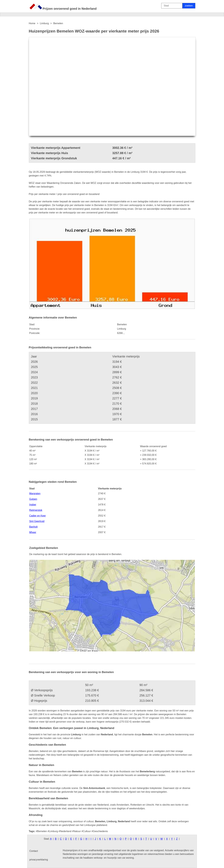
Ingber (33, 505)
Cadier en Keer (38, 516)
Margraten (35, 493)
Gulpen (33, 499)
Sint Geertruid (37, 521)
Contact (34, 851)
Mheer (33, 532)
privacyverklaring (39, 860)
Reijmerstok (36, 510)
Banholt (33, 527)
